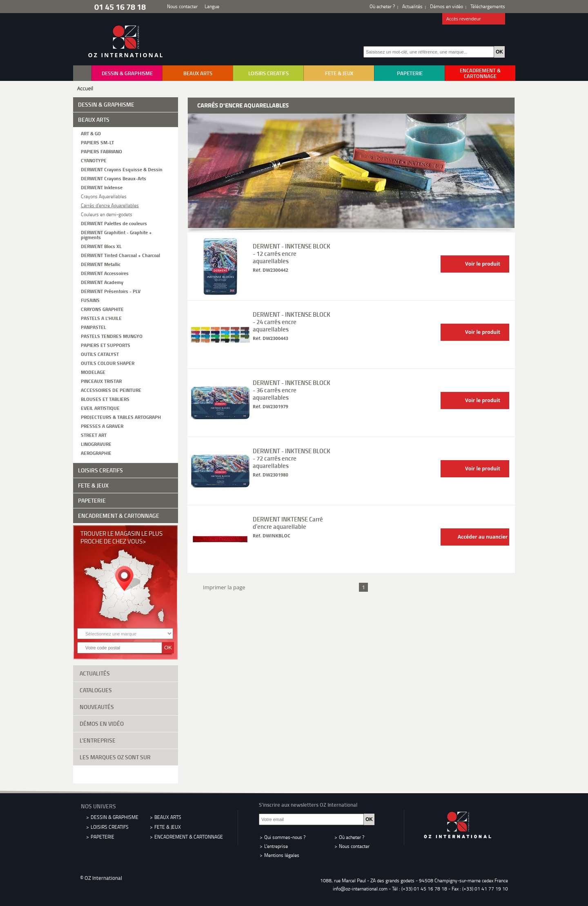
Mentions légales (282, 855)
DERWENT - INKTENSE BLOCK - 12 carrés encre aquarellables (292, 253)
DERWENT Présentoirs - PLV (111, 291)
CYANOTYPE (94, 160)
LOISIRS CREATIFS (268, 73)
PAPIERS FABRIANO (101, 151)
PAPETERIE (410, 73)
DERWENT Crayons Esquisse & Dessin (122, 169)
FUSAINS (90, 300)
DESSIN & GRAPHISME (127, 73)
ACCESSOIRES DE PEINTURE (111, 390)
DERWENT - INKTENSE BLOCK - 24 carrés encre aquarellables (292, 322)
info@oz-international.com (360, 889)
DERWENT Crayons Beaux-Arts (114, 178)
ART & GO (91, 133)
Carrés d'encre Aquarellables (110, 205)
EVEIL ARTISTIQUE (100, 408)
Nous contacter (182, 6)
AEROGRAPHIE (96, 453)
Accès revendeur (474, 19)
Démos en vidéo (447, 6)
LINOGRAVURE (96, 444)
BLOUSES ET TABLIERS (105, 399)
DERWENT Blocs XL (101, 246)
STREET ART (94, 435)
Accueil (85, 88)
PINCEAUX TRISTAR (101, 381)
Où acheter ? (382, 6)
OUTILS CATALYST (100, 354)
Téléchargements (488, 6)
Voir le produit (472, 264)
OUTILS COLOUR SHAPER (108, 363)
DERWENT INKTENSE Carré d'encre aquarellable (288, 523)
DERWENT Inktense (102, 187)
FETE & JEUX (339, 73)
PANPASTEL (94, 327)
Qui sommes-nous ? (285, 837)
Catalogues (126, 689)
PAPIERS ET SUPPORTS (106, 345)
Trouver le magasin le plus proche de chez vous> (121, 537)
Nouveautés (126, 706)
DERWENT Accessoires (105, 273)
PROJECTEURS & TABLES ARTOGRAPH (121, 417)
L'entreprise (126, 740)
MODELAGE (93, 372)
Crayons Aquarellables (104, 196)
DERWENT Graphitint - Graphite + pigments (116, 234)
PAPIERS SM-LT (97, 142)
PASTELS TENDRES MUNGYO (112, 336)
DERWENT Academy (102, 282)
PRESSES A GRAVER (102, 426)
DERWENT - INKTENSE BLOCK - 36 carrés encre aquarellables (292, 390)
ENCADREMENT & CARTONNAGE (480, 73)
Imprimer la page (223, 586)
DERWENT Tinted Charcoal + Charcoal (120, 255)
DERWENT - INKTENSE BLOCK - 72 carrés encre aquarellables (292, 458)
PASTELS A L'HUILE (101, 318)
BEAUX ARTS (198, 73)
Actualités (412, 6)
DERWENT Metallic (101, 264)
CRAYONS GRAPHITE (102, 309)
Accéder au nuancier (476, 537)
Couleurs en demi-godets (107, 214)
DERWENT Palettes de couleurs (114, 223)
